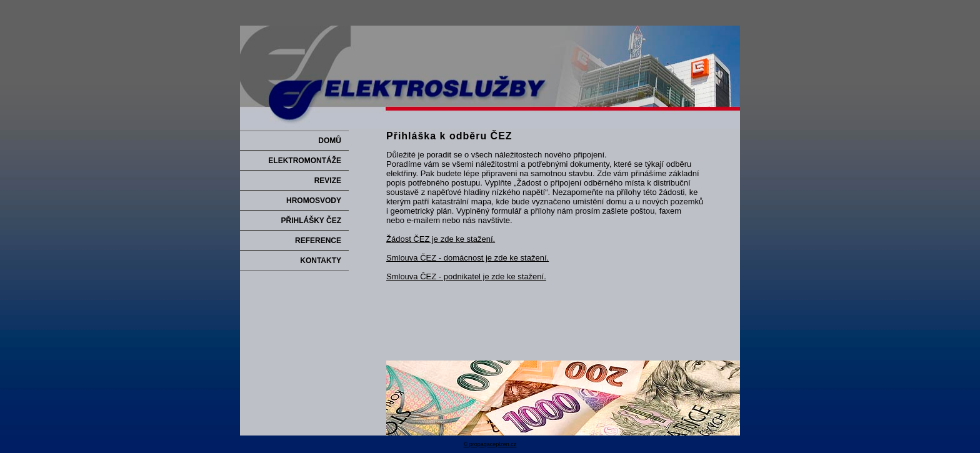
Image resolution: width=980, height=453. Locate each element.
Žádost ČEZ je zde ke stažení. (441, 239)
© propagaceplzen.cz (490, 444)
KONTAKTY (321, 261)
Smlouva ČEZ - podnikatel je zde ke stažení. (466, 276)
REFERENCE (318, 241)
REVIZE (328, 181)
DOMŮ (330, 141)
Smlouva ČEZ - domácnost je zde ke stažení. (467, 258)
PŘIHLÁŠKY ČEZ (311, 221)
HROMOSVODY (314, 201)
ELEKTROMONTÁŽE (305, 161)
